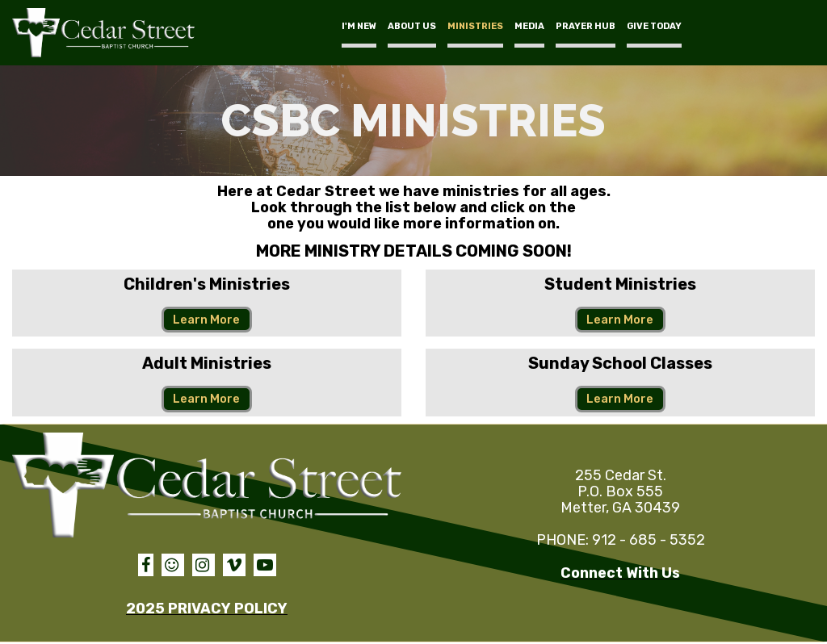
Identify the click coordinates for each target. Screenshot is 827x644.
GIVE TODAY (654, 26)
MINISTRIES (475, 26)
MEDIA (529, 26)
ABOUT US (412, 26)
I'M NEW (359, 26)
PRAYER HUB (586, 26)
